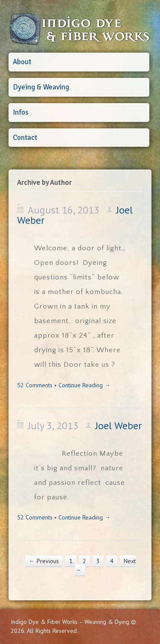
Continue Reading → (84, 385)
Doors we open (19, 205)
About (22, 62)
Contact (25, 138)
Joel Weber (118, 426)
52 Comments (35, 385)
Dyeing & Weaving (41, 87)
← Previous (44, 561)
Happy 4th (19, 420)
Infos (21, 112)
